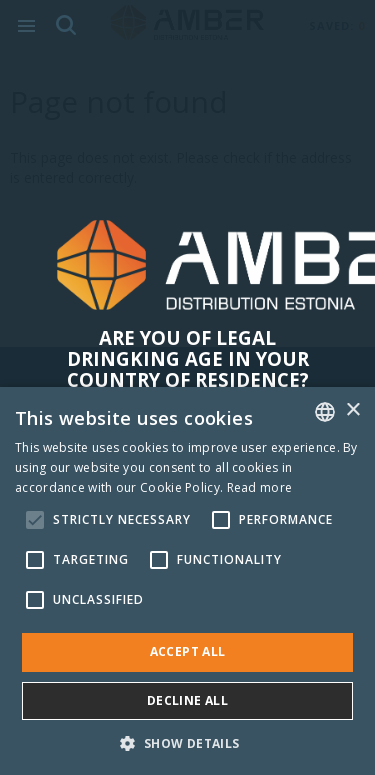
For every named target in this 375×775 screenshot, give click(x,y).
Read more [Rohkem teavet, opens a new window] (260, 487)
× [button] (352, 410)
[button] (187, 742)
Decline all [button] (187, 700)
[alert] (187, 581)
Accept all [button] (188, 651)
